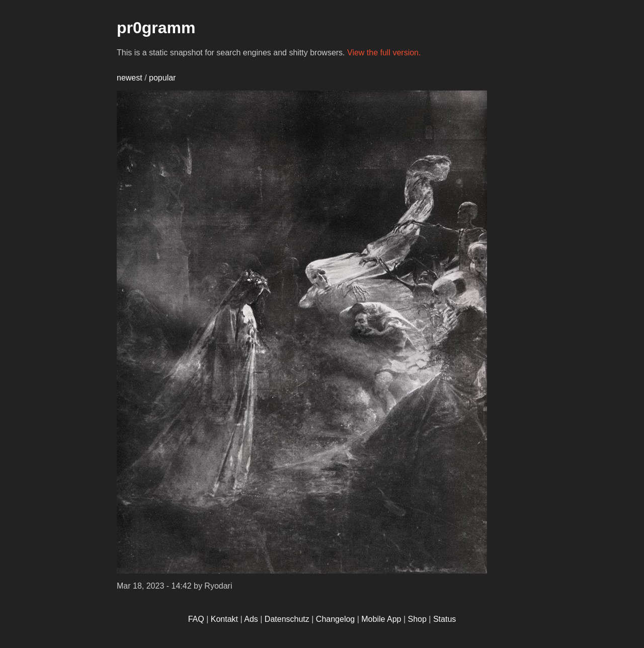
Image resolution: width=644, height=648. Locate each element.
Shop (417, 619)
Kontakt (224, 619)
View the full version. (384, 53)
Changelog (335, 619)
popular (162, 78)
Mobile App (381, 619)
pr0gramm (156, 28)
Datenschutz (287, 619)
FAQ (196, 619)
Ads (251, 619)
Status (445, 619)
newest (130, 78)
